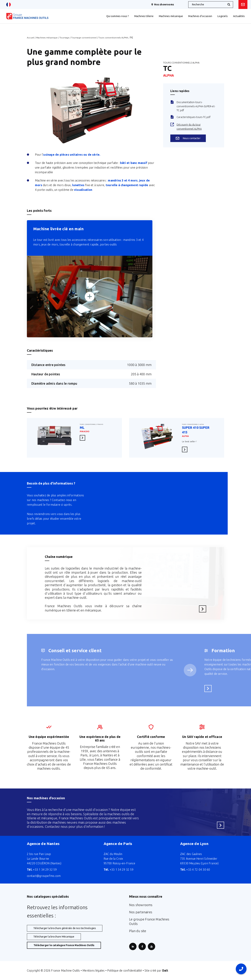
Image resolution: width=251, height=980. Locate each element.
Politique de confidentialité (125, 970)
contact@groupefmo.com (44, 876)
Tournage (64, 38)
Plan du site (138, 931)
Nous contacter (188, 138)
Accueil (31, 38)
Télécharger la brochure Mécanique (54, 937)
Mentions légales (93, 970)
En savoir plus (84, 438)
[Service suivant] (190, 670)
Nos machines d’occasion (46, 798)
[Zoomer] (90, 297)
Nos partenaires (141, 912)
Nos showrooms (163, 4)
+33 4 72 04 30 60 (195, 870)
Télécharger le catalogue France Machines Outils (64, 945)
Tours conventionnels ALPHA (113, 38)
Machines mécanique (47, 38)
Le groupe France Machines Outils (149, 921)
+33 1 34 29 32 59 (42, 870)
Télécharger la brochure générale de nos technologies (65, 928)
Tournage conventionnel (84, 38)
